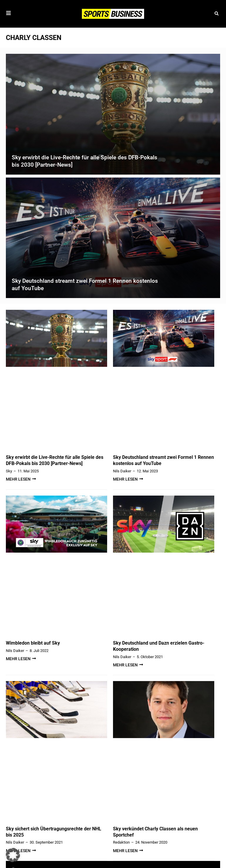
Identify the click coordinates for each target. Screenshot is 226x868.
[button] (216, 14)
